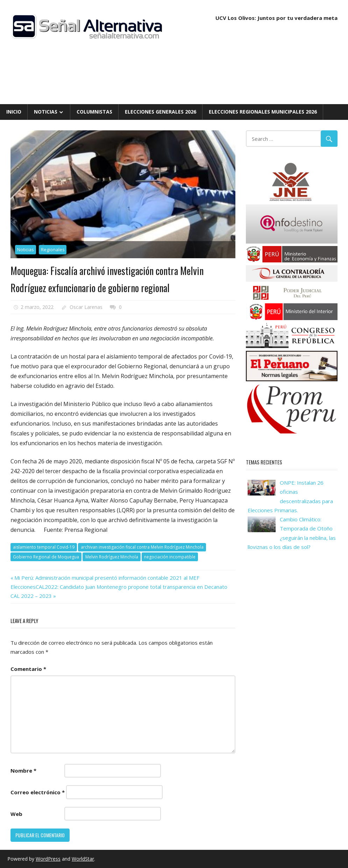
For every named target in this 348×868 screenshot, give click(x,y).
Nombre (23, 771)
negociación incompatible (170, 557)
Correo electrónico (38, 792)
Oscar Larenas (86, 307)
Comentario (28, 669)
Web (16, 814)
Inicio (14, 112)
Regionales (53, 249)
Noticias (46, 112)
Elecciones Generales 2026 (161, 112)
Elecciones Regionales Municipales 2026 (263, 112)
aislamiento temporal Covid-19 (44, 547)
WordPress (48, 859)
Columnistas (94, 112)
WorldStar (83, 859)
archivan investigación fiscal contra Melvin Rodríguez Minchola (142, 547)
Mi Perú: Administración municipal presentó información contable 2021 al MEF (107, 578)
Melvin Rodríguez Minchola (112, 557)
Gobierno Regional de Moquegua (46, 557)
